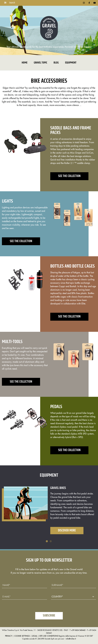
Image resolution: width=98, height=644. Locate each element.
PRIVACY (9, 636)
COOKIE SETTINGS (22, 636)
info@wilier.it (71, 639)
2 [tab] (51, 542)
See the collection (69, 176)
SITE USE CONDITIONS (49, 636)
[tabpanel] (49, 512)
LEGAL (35, 636)
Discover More (67, 531)
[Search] (22, 3)
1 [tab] (47, 542)
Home (25, 63)
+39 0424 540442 (78, 630)
